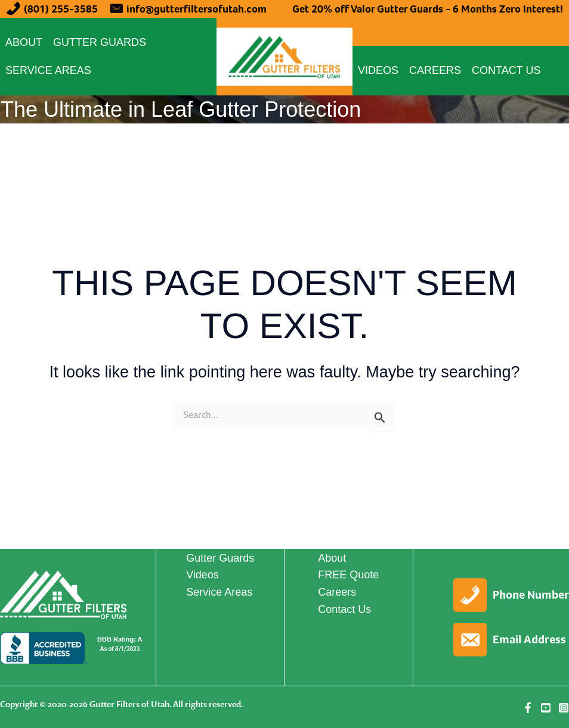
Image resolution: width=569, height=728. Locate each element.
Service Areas (48, 70)
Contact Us (506, 70)
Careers (435, 70)
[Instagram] (564, 708)
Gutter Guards (100, 42)
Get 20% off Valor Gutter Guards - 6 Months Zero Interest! (428, 9)
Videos (378, 70)
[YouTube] (546, 708)
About (24, 42)
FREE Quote (348, 575)
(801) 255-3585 (61, 9)
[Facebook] (528, 708)
